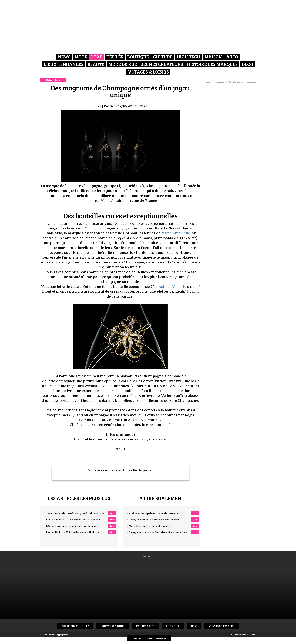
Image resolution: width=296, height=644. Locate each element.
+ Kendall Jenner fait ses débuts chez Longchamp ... (74, 520)
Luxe (97, 57)
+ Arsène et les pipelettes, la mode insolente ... (154, 513)
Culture (163, 57)
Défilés (115, 57)
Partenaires (145, 626)
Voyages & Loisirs (148, 72)
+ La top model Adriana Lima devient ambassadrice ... (158, 532)
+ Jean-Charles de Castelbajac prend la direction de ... (75, 513)
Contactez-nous (112, 626)
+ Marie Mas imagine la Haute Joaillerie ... (151, 526)
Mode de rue (123, 64)
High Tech (188, 57)
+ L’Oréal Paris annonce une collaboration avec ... (73, 526)
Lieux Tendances (64, 64)
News (64, 57)
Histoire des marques (212, 64)
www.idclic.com (249, 635)
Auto (232, 57)
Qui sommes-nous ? (75, 626)
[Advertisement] (231, 141)
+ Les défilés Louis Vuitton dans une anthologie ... (73, 532)
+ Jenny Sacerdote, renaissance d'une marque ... (155, 520)
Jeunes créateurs (162, 64)
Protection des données (149, 638)
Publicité (173, 626)
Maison (213, 57)
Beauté (96, 64)
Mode (81, 57)
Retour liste (53, 80)
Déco (247, 64)
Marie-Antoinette (176, 233)
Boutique (138, 57)
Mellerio (91, 228)
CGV (194, 626)
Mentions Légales (221, 626)
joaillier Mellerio (172, 287)
